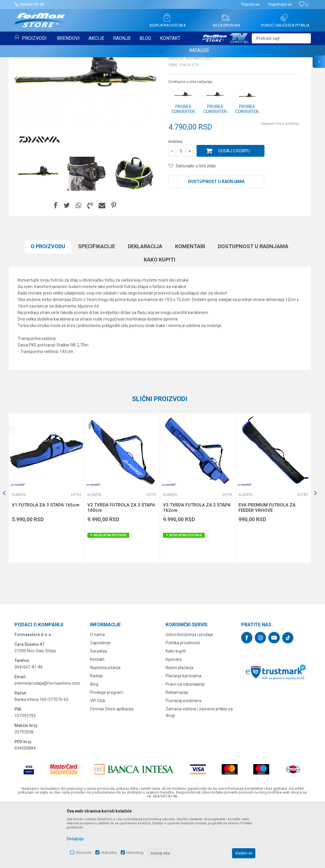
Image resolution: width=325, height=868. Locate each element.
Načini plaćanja (179, 728)
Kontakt (97, 720)
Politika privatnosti (183, 703)
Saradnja (98, 712)
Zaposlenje (100, 703)
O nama (97, 695)
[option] (86, 139)
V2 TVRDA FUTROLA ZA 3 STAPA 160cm (121, 568)
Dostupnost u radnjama (216, 242)
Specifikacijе (97, 307)
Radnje (97, 736)
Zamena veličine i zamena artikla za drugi (199, 773)
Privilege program (107, 753)
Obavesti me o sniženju (280, 184)
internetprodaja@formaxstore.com (47, 744)
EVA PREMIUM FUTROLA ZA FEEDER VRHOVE (267, 568)
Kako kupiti (160, 320)
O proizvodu (48, 307)
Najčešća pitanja (105, 728)
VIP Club (98, 761)
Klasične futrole (32, 64)
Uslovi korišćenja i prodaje (189, 695)
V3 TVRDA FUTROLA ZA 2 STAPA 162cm (197, 568)
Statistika (109, 853)
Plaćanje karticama (183, 736)
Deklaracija (145, 307)
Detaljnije (75, 839)
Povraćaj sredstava (183, 761)
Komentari (190, 307)
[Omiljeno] (303, 5)
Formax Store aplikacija (112, 769)
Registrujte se (280, 4)
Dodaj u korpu (234, 211)
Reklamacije (177, 753)
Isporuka (174, 720)
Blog (94, 745)
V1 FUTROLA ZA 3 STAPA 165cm (46, 565)
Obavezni (84, 853)
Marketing (135, 853)
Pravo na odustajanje (185, 745)
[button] (281, 38)
